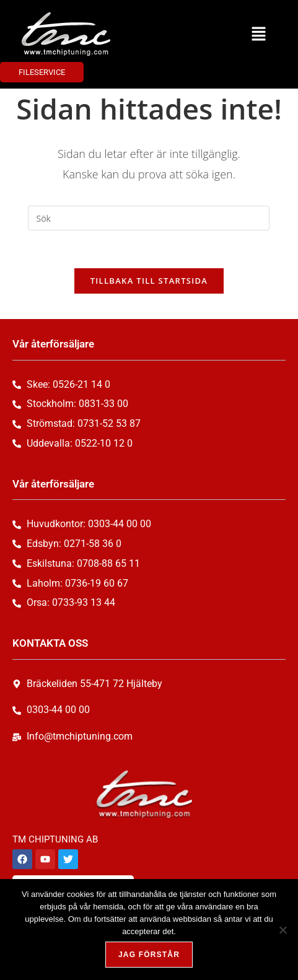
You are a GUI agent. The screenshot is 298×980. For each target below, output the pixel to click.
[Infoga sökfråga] (149, 218)
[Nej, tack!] (283, 930)
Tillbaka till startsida (149, 281)
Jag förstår (149, 955)
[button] (258, 34)
